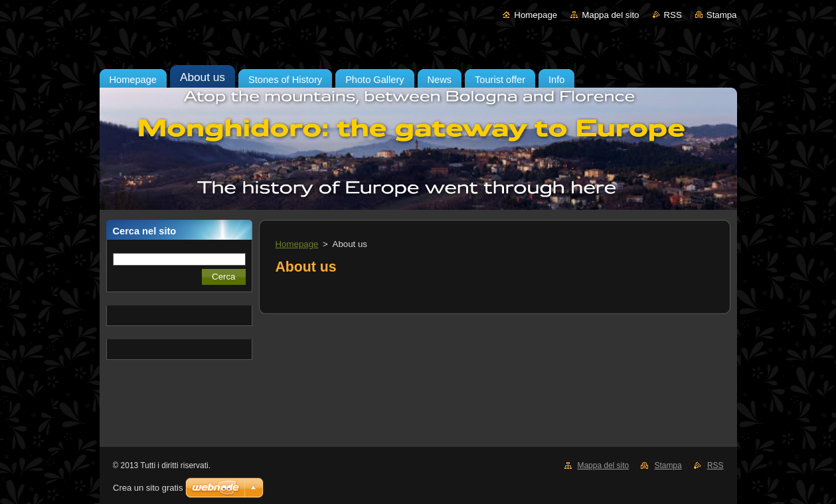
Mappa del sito (610, 15)
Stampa (722, 15)
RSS (673, 15)
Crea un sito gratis (148, 488)
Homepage (536, 15)
